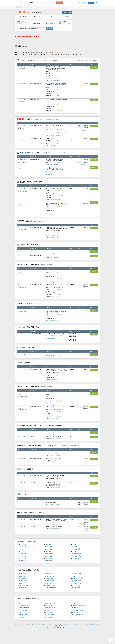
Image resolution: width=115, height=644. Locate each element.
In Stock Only (35, 24)
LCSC (23, 494)
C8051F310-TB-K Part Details (53, 456)
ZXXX (74, 604)
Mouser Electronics (42, 153)
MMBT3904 (21, 604)
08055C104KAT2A (23, 614)
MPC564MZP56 (22, 578)
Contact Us (25, 624)
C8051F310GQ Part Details (53, 257)
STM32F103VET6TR (50, 575)
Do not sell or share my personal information (90, 624)
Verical (31, 221)
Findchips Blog (83, 3)
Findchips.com (21, 3)
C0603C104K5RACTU (51, 609)
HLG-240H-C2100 (76, 602)
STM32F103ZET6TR (50, 589)
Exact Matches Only (50, 24)
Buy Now (94, 67)
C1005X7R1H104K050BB (52, 602)
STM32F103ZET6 (23, 589)
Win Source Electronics (32, 513)
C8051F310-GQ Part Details (53, 81)
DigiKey (38, 119)
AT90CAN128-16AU (23, 585)
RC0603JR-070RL (50, 618)
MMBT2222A (75, 612)
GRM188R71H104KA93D (78, 605)
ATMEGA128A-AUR (77, 578)
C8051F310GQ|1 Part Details (53, 356)
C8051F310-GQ (21, 67)
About (30, 624)
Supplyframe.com (64, 628)
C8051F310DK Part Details (53, 97)
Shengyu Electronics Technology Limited (41, 426)
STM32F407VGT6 (50, 578)
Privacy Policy (57, 624)
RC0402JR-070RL (50, 605)
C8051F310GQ (21, 256)
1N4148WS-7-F (76, 609)
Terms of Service (65, 624)
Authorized (38, 17)
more (61, 70)
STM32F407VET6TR (50, 580)
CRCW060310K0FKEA (24, 605)
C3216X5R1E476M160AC (52, 604)
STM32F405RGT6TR (77, 584)
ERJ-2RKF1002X (49, 614)
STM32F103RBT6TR (77, 585)
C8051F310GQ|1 (22, 354)
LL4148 (74, 618)
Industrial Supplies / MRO (64, 17)
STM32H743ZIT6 (49, 585)
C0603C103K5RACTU (24, 618)
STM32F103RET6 (76, 582)
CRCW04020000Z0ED (51, 611)
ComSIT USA (29, 327)
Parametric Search (48, 624)
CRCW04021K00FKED (24, 607)
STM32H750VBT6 (23, 587)
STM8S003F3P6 (49, 582)
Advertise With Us (58, 626)
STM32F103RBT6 (23, 582)
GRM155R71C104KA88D (25, 609)
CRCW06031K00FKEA (78, 614)
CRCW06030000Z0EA (24, 611)
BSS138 (20, 612)
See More (83, 131)
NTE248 (20, 602)
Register (91, 3)
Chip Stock (28, 469)
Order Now (94, 160)
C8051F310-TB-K (22, 452)
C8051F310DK (21, 83)
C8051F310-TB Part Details (53, 164)
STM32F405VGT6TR (50, 584)
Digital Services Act (74, 624)
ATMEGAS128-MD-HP (78, 589)
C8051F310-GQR (22, 100)
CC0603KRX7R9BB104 (78, 611)
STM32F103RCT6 (76, 573)
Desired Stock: (23, 23)
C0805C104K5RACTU (51, 607)
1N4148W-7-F (75, 607)
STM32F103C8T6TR (23, 575)
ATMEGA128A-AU (77, 577)
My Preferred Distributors (24, 17)
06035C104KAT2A (77, 616)
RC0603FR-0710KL (50, 612)
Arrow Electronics (36, 182)
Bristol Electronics (31, 245)
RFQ (94, 100)
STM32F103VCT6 (76, 580)
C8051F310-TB (21, 159)
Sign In (98, 3)
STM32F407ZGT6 (23, 584)
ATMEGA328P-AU (77, 575)
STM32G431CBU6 (77, 587)
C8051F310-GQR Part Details (53, 112)
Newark (37, 60)
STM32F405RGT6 (50, 573)
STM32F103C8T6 (23, 573)
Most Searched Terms (38, 624)
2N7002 (47, 616)
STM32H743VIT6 (23, 580)
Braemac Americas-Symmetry (48, 445)
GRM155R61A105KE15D (25, 616)
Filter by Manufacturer (22, 29)
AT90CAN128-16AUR (50, 587)
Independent (50, 17)
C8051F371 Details (67, 13)
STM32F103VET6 (50, 577)
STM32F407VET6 (23, 577)
